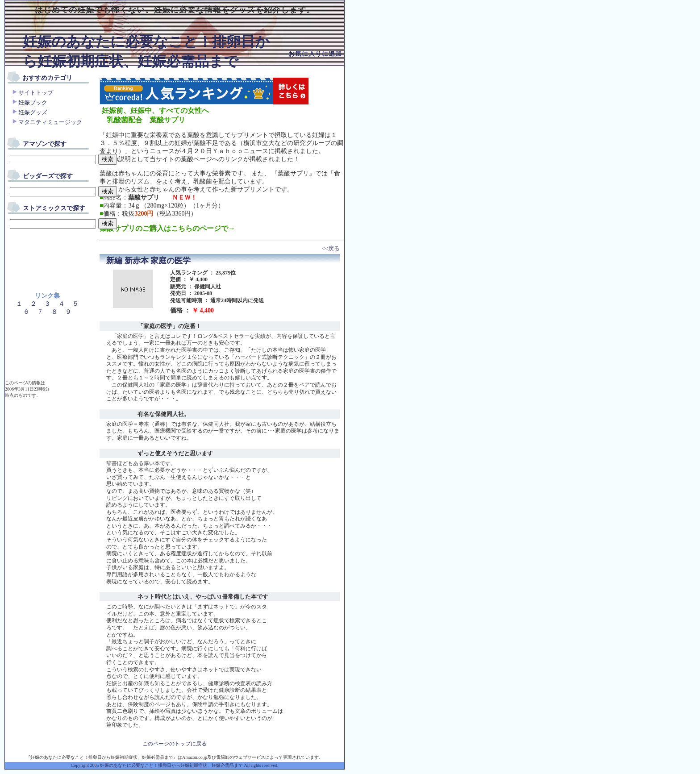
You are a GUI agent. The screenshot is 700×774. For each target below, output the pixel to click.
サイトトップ (36, 93)
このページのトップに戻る (175, 744)
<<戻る (331, 248)
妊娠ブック (33, 102)
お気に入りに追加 (315, 54)
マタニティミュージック (50, 122)
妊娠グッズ (33, 112)
